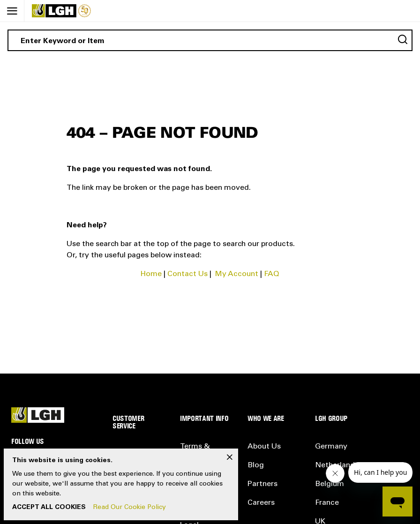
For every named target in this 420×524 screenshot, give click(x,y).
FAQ (272, 274)
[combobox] (210, 40)
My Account (237, 274)
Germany (331, 447)
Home (151, 274)
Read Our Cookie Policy (130, 508)
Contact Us (187, 274)
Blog (256, 465)
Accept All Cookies (49, 508)
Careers (261, 503)
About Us (264, 447)
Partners (262, 484)
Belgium (330, 484)
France (327, 503)
